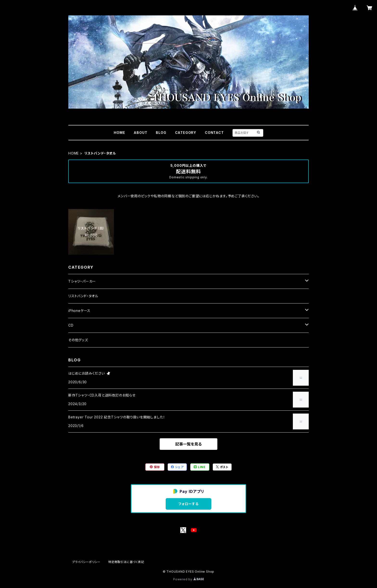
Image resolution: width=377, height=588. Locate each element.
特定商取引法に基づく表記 (126, 562)
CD (71, 325)
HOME (119, 133)
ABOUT (140, 133)
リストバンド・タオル (83, 296)
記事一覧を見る (188, 444)
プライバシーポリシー (86, 562)
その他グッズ (78, 340)
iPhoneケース (79, 311)
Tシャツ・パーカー (82, 281)
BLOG (161, 133)
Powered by (188, 579)
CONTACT (214, 133)
